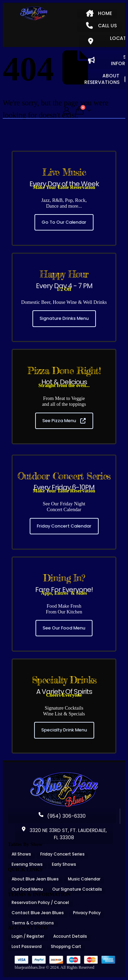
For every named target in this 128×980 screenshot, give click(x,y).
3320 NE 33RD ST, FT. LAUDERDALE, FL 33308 (64, 834)
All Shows (21, 854)
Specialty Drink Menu (64, 730)
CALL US (101, 26)
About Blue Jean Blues (35, 879)
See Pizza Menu (64, 421)
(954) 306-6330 (62, 816)
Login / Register (28, 936)
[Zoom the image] (64, 774)
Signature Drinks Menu (64, 318)
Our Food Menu (27, 889)
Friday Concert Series (62, 854)
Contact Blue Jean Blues (38, 913)
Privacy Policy (87, 913)
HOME (99, 13)
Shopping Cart (66, 946)
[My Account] (67, 111)
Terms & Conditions (33, 923)
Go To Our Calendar (64, 222)
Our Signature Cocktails (77, 889)
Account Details (70, 936)
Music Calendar (84, 879)
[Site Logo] (34, 13)
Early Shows (64, 864)
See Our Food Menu (64, 628)
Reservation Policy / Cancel (40, 902)
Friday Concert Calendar (64, 526)
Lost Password (27, 946)
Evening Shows (27, 864)
